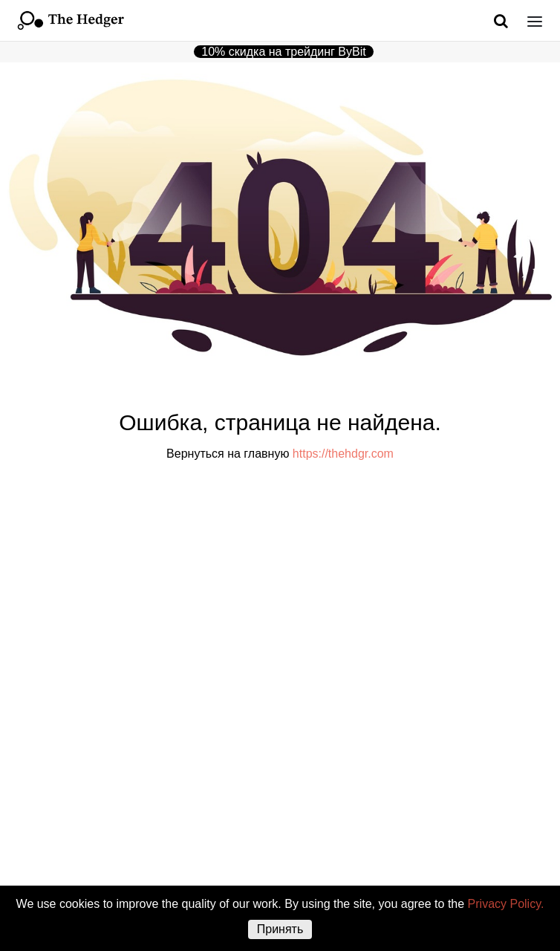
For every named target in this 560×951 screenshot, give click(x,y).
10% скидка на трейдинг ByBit (283, 52)
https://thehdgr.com (343, 454)
